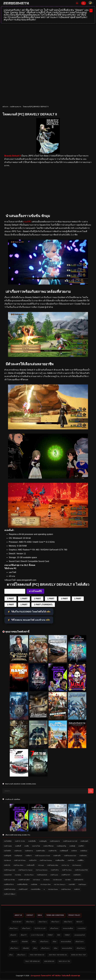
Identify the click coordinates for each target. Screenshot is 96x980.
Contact (30, 915)
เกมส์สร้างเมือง (40, 851)
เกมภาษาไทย (36, 846)
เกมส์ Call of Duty (20, 860)
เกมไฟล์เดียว (8, 841)
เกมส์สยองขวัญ (61, 846)
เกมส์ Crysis (54, 875)
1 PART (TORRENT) (43, 605)
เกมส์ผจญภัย (43, 841)
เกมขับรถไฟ (33, 860)
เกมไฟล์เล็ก (7, 851)
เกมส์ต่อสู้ (72, 846)
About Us (18, 915)
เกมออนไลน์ (8, 875)
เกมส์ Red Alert (66, 889)
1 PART (10, 599)
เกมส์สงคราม (29, 851)
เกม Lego (41, 865)
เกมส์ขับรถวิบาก (9, 884)
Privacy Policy (74, 915)
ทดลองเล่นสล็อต (68, 928)
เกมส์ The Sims (67, 870)
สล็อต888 (25, 942)
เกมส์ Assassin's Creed (42, 856)
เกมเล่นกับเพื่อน (36, 889)
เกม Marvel (7, 860)
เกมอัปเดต (34, 884)
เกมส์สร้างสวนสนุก (10, 889)
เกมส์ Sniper (82, 884)
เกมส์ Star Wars (18, 865)
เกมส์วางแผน (8, 846)
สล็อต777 (24, 935)
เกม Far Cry (65, 865)
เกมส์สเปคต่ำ (84, 841)
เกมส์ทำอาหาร (66, 875)
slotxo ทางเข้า (40, 928)
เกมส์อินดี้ (18, 846)
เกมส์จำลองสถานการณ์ (70, 841)
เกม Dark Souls (53, 889)
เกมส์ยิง (26, 846)
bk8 (59, 935)
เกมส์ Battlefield (42, 875)
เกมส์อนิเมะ (84, 851)
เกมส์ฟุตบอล (18, 856)
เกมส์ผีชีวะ (80, 860)
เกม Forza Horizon (42, 870)
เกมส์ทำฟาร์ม (52, 851)
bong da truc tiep (79, 955)
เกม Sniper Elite (45, 884)
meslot (79, 922)
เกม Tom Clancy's (60, 884)
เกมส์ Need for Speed (25, 870)
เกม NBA (68, 880)
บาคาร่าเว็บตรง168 (37, 935)
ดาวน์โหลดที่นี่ (35, 591)
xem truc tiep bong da (58, 955)
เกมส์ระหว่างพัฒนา (10, 894)
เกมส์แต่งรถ (77, 875)
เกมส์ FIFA (71, 860)
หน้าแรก (5, 107)
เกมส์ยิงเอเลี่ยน (60, 860)
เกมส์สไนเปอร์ (23, 889)
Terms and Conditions (55, 915)
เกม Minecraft (57, 880)
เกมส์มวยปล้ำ (31, 865)
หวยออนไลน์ (82, 928)
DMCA (40, 915)
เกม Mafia (18, 875)
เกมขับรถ (74, 851)
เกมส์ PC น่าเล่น (20, 841)
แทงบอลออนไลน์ (80, 935)
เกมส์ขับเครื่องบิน (22, 884)
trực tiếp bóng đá (32, 961)
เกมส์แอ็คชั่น (32, 841)
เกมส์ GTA (7, 865)
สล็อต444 (13, 935)
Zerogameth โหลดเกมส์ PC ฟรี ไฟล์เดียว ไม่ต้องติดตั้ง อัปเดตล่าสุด (55, 976)
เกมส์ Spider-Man (53, 865)
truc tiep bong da (37, 955)
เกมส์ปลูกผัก (8, 856)
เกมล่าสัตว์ (72, 884)
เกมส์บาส (77, 889)
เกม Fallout (36, 880)
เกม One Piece (29, 875)
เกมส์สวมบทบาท (15, 107)
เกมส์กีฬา (81, 846)
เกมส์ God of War (9, 880)
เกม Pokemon (77, 865)
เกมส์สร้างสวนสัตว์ (24, 880)
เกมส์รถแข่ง (18, 851)
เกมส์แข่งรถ (83, 856)
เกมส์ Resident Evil (70, 856)
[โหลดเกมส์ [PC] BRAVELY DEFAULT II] (48, 284)
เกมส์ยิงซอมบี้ (64, 851)
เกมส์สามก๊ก (57, 856)
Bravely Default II (12, 156)
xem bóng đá (49, 961)
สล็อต (34, 942)
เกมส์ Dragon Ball (9, 870)
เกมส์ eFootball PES (81, 870)
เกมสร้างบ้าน (55, 870)
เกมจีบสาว (29, 856)
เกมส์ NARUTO (79, 880)
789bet (50, 935)
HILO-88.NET (17, 922)
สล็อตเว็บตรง (30, 922)
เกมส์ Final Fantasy (46, 860)
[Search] (83, 3)
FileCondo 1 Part (15, 591)
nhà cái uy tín (64, 961)
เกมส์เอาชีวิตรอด (48, 846)
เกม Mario (46, 880)
